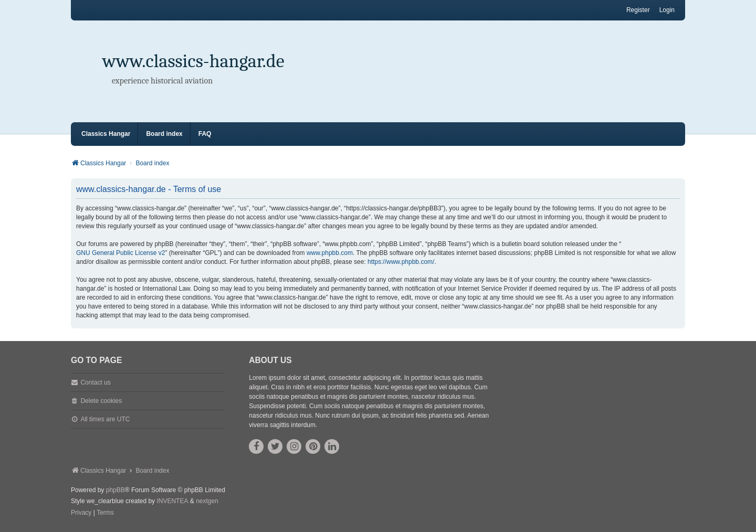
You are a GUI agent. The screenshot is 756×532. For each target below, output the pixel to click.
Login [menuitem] (667, 10)
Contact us (95, 382)
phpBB (115, 490)
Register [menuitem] (638, 10)
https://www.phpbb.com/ (401, 262)
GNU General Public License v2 (120, 253)
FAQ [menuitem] (205, 134)
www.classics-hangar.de (193, 61)
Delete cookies (101, 401)
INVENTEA (172, 501)
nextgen (207, 501)
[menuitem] (81, 513)
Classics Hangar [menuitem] (106, 134)
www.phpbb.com (330, 253)
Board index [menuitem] (164, 134)
